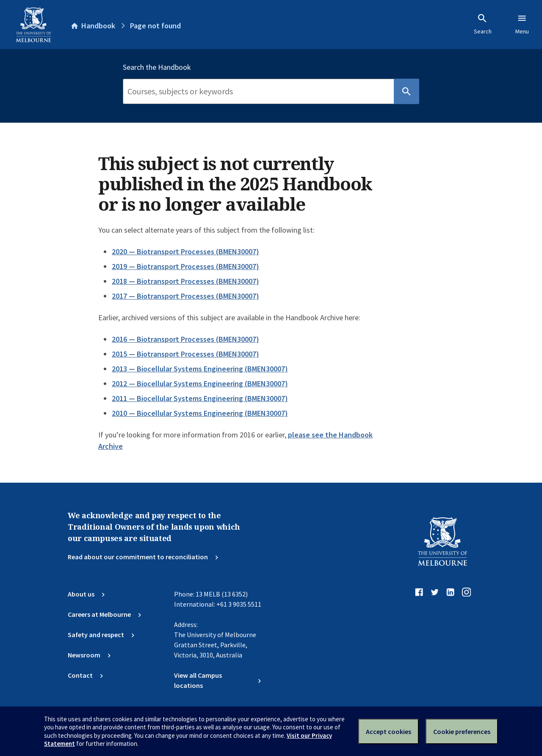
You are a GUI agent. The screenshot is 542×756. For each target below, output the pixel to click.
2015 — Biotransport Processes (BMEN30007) (185, 354)
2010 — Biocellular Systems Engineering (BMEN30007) (200, 413)
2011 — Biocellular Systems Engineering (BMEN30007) (200, 398)
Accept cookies (389, 731)
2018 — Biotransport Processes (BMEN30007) (185, 281)
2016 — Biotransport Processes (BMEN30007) (185, 339)
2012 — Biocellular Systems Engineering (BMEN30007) (200, 383)
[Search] (258, 91)
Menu (522, 24)
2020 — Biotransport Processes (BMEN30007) (185, 252)
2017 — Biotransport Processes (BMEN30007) (185, 296)
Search (483, 24)
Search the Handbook (157, 67)
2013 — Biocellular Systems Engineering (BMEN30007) (200, 369)
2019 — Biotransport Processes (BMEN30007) (185, 266)
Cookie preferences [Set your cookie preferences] (462, 731)
